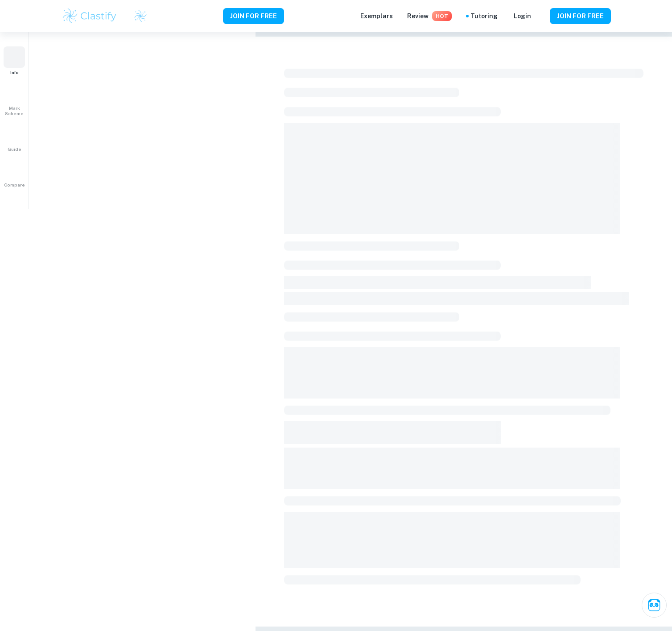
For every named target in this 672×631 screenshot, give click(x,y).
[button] (14, 61)
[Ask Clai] (654, 605)
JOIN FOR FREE (254, 16)
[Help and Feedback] (540, 16)
